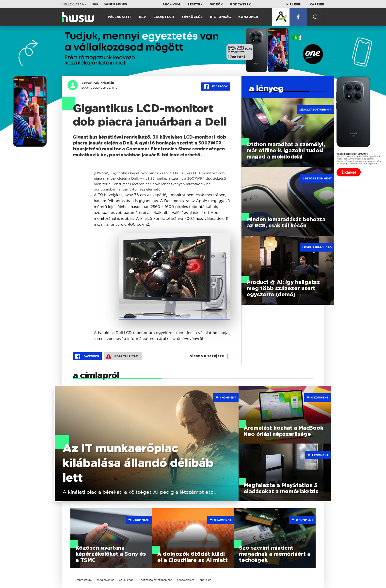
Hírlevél (294, 4)
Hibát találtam (122, 356)
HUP (95, 4)
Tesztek (195, 4)
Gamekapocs (115, 4)
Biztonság (220, 17)
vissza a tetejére (207, 356)
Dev (142, 17)
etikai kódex (127, 580)
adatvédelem (186, 580)
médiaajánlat (105, 580)
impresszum (84, 580)
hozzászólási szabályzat (156, 580)
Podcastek (241, 4)
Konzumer (248, 17)
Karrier (317, 4)
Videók (216, 4)
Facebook (216, 87)
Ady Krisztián (104, 83)
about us (205, 580)
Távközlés (192, 17)
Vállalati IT (120, 17)
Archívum (171, 4)
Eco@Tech (164, 17)
